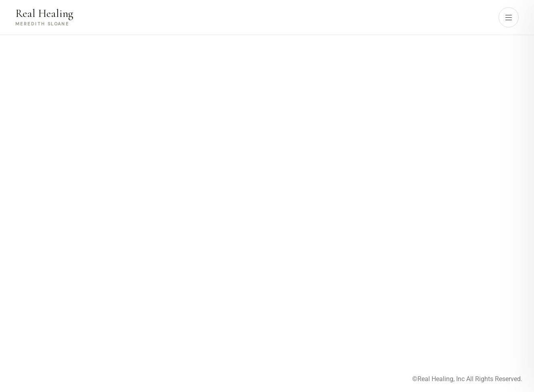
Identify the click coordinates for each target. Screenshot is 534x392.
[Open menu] (509, 17)
